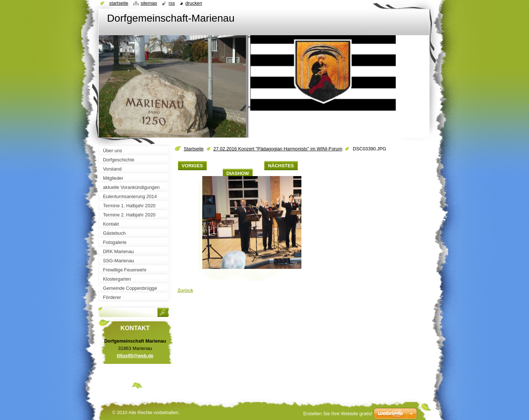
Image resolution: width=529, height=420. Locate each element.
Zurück (186, 290)
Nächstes (281, 166)
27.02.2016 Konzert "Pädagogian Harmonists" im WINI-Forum (278, 149)
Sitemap (149, 3)
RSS (172, 3)
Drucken (194, 3)
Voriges (192, 166)
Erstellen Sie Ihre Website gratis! (338, 414)
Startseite (194, 149)
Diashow (238, 173)
